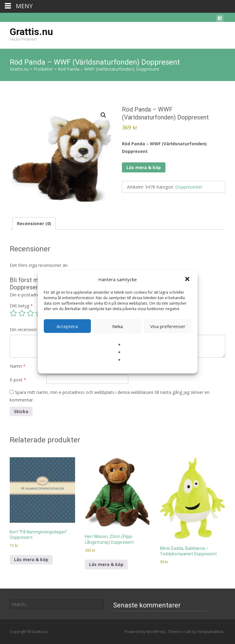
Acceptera (67, 326)
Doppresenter (189, 187)
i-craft (186, 632)
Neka (117, 326)
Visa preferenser (168, 326)
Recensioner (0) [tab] (34, 223)
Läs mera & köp (144, 167)
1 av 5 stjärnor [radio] (13, 313)
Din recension (25, 329)
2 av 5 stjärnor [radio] (22, 313)
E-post (18, 380)
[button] (188, 279)
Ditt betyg (21, 306)
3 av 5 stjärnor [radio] (30, 313)
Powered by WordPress (145, 632)
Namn (18, 366)
